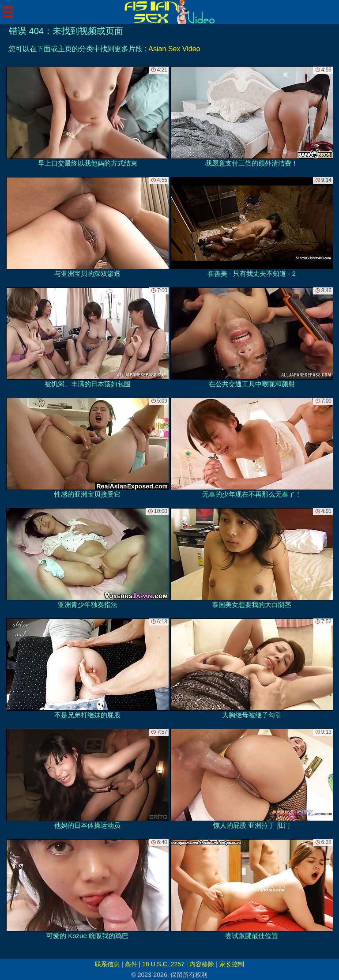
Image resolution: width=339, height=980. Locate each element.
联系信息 (107, 964)
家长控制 (232, 964)
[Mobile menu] (8, 12)
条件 (131, 964)
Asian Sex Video (174, 49)
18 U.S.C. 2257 (163, 964)
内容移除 (202, 964)
